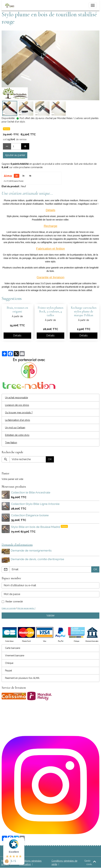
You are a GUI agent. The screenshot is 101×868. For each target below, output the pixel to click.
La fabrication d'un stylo (18, 420)
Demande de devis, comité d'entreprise (38, 559)
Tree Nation (11, 443)
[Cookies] (7, 861)
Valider (50, 615)
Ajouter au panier (15, 155)
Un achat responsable (16, 398)
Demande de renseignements (32, 550)
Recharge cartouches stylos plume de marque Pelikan (84, 311)
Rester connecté (14, 601)
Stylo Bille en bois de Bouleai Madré (36, 527)
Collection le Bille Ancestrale (31, 492)
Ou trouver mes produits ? (19, 413)
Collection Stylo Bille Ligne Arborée (35, 504)
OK (50, 459)
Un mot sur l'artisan (15, 428)
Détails (17, 336)
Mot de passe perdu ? (26, 608)
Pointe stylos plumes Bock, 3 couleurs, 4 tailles (50, 311)
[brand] (10, 5)
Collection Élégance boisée (30, 515)
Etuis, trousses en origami (17, 310)
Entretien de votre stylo (17, 435)
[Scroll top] (95, 861)
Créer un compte (9, 608)
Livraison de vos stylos (17, 405)
